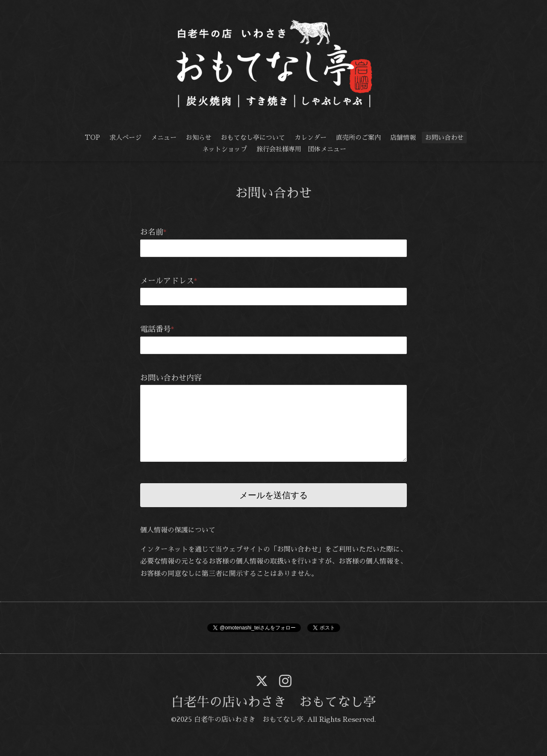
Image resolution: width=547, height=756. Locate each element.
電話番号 (157, 329)
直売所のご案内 (358, 137)
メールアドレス (169, 281)
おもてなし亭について (253, 137)
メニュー (164, 137)
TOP (92, 137)
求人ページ (125, 137)
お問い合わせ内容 (171, 378)
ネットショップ (225, 149)
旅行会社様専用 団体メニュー (301, 149)
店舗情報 (403, 137)
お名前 (153, 232)
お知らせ (199, 137)
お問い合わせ (444, 137)
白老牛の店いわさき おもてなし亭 (273, 702)
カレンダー (310, 137)
